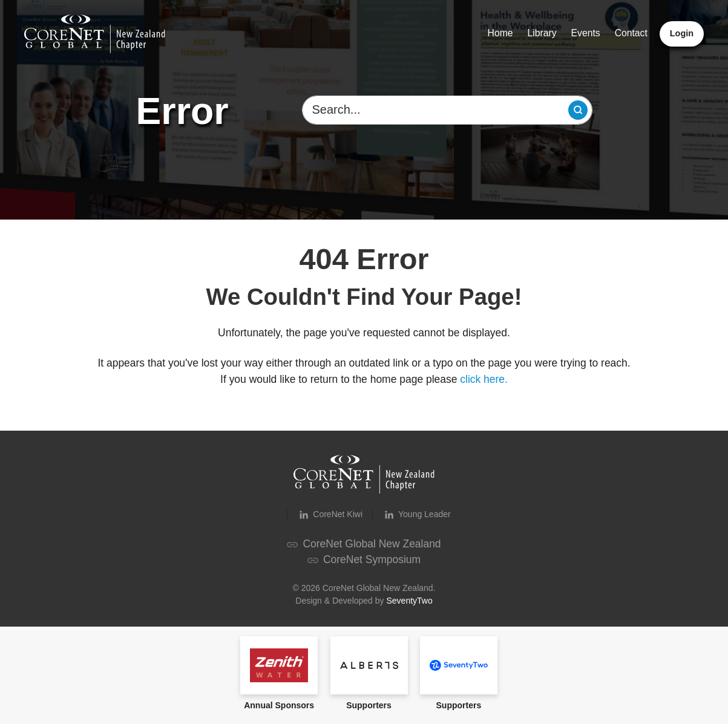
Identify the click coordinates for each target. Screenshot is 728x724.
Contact (631, 33)
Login (682, 33)
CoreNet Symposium (364, 559)
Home (500, 33)
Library (542, 33)
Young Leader (417, 515)
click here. (484, 379)
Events (586, 33)
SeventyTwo (409, 601)
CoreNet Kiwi (330, 515)
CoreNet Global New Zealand (364, 544)
